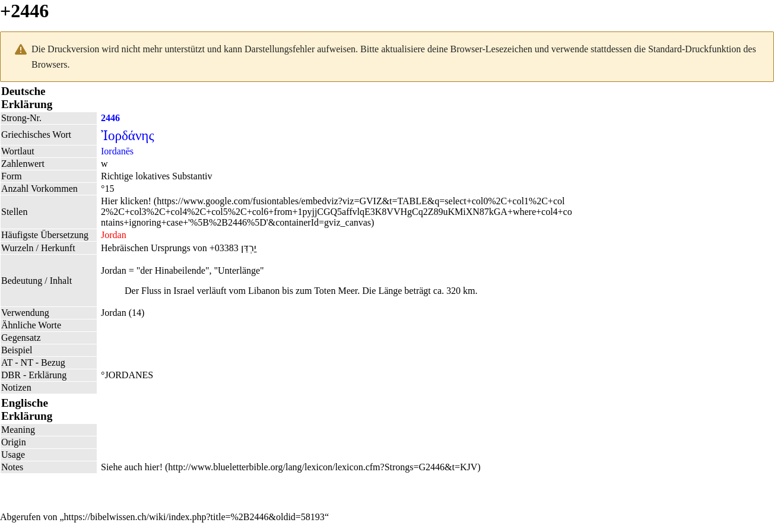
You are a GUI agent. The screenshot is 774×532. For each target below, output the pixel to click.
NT (27, 362)
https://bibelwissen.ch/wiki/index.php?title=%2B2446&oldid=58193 (194, 517)
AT (7, 362)
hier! (154, 467)
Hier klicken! (126, 201)
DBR (11, 375)
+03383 (224, 248)
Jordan (114, 313)
